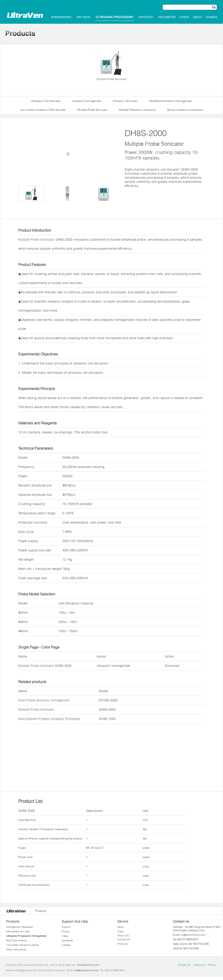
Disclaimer (68, 940)
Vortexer (145, 17)
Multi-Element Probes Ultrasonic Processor (49, 719)
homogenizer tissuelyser (20, 927)
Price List (122, 944)
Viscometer (167, 17)
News (121, 927)
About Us (123, 935)
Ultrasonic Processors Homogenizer (26, 936)
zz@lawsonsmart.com (193, 935)
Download (172, 666)
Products (13, 921)
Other (184, 17)
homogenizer (61, 17)
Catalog (66, 945)
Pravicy (212, 965)
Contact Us (124, 939)
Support (66, 927)
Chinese (211, 17)
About (198, 17)
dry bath (84, 17)
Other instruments (16, 949)
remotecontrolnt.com (88, 965)
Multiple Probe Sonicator (111, 65)
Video (65, 936)
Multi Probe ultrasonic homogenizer (44, 700)
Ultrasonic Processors (114, 17)
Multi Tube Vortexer (17, 940)
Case (120, 931)
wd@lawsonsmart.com (86, 970)
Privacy (66, 931)
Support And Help (75, 921)
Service (123, 921)
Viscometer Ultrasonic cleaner (23, 945)
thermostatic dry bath (18, 931)
